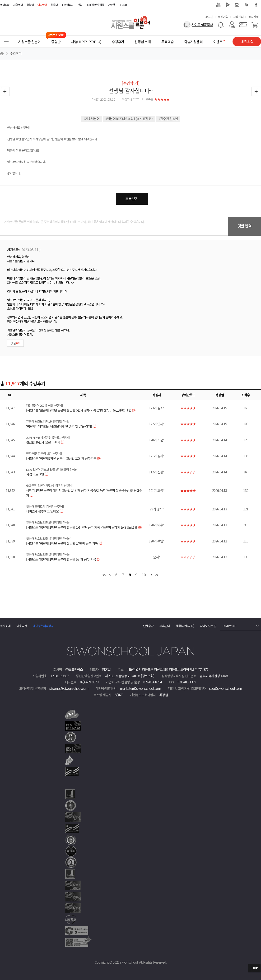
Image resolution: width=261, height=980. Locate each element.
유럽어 (30, 5)
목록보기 (132, 199)
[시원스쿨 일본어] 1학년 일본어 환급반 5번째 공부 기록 (86, 557)
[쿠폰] (243, 25)
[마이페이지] (232, 25)
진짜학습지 (68, 5)
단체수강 (148, 626)
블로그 (247, 5)
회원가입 (223, 17)
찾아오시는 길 (208, 626)
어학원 (111, 5)
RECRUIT (124, 5)
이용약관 (22, 626)
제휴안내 (165, 626)
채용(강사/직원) (185, 626)
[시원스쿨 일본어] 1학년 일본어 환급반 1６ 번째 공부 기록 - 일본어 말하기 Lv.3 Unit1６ (86, 525)
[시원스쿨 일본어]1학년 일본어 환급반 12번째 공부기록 (86, 456)
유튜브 (218, 5)
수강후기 (16, 53)
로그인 (209, 17)
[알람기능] (221, 25)
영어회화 (5, 5)
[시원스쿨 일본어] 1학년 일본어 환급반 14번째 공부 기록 (86, 541)
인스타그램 (237, 5)
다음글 (256, 91)
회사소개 (5, 626)
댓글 (15, 343)
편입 (80, 5)
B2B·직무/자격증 (95, 5)
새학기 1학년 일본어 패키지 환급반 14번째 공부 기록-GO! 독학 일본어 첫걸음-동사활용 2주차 (86, 490)
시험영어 (18, 5)
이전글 (5, 91)
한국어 (54, 5)
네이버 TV (228, 5)
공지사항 (253, 17)
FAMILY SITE (229, 626)
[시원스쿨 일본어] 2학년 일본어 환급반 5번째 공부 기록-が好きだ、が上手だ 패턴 (86, 408)
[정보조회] (148, 676)
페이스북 (256, 5)
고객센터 (238, 17)
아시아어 (42, 5)
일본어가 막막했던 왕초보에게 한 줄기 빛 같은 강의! (86, 424)
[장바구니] (255, 25)
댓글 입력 (245, 226)
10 (144, 575)
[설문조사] (198, 25)
